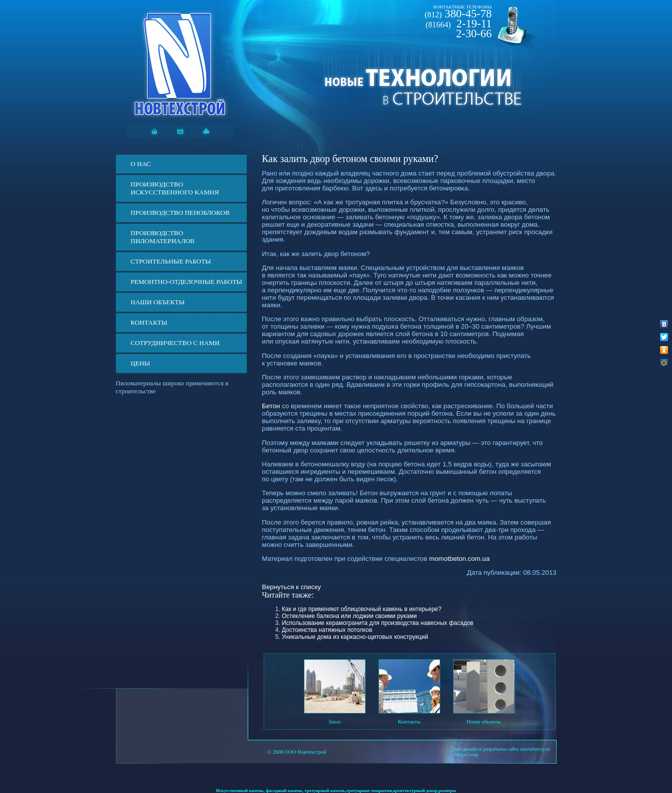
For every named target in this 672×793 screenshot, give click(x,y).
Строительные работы (171, 261)
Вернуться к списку (292, 587)
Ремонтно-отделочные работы (187, 282)
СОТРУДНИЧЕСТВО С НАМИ (175, 343)
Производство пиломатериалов (163, 237)
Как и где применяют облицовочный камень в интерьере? (362, 609)
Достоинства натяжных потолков (327, 630)
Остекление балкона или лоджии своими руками (349, 616)
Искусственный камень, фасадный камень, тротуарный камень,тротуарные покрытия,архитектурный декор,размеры (336, 791)
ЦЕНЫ (141, 363)
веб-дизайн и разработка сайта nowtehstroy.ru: (503, 749)
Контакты (149, 322)
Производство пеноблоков (180, 213)
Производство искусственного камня (175, 188)
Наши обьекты (483, 721)
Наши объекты (158, 302)
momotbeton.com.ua (460, 559)
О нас (141, 164)
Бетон (271, 406)
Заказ (335, 721)
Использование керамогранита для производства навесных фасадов (378, 623)
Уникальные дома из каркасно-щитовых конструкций (355, 637)
